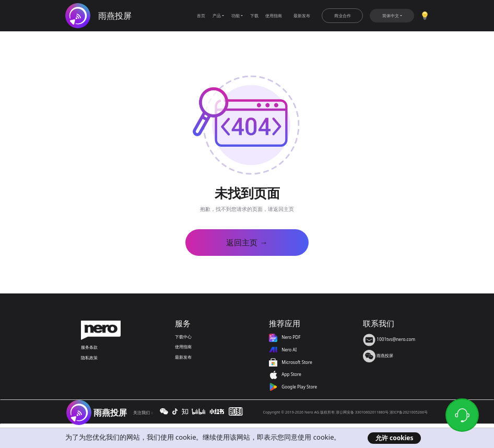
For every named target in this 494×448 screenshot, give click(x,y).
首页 (201, 15)
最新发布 (302, 15)
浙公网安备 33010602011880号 (362, 412)
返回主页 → (247, 243)
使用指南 (274, 15)
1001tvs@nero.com (389, 339)
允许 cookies (395, 438)
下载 (254, 15)
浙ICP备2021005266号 (409, 412)
